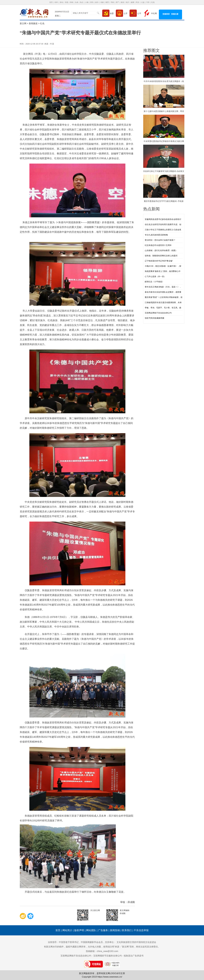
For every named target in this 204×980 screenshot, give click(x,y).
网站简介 (67, 930)
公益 (143, 2)
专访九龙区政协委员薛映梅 (156, 235)
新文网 (23, 23)
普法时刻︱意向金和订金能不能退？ (160, 240)
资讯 (92, 2)
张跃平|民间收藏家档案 (155, 318)
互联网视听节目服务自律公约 (108, 956)
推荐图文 (151, 50)
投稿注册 (175, 14)
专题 (66, 2)
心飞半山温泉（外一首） (155, 276)
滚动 (61, 2)
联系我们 (127, 930)
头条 (77, 2)
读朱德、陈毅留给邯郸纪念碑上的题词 (161, 256)
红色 (153, 2)
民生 (138, 2)
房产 (117, 2)
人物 (87, 2)
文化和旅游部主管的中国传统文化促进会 (136, 942)
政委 (108, 13)
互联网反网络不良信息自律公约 (158, 313)
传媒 (102, 2)
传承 (56, 2)
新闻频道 (33, 23)
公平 (135, 13)
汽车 (148, 2)
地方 (127, 2)
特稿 (71, 2)
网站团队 (91, 930)
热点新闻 (151, 209)
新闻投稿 (115, 930)
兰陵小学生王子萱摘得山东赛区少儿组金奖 (163, 230)
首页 (51, 2)
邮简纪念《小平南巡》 (154, 282)
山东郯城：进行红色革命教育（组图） (161, 250)
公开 (122, 13)
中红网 (150, 13)
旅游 (122, 2)
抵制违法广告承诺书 (134, 956)
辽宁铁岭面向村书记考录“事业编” (159, 261)
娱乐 (97, 2)
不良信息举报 (141, 930)
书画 (112, 2)
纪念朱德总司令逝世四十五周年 (158, 245)
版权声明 (79, 930)
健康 (133, 2)
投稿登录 (166, 14)
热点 (82, 2)
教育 (107, 2)
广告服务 (103, 930)
